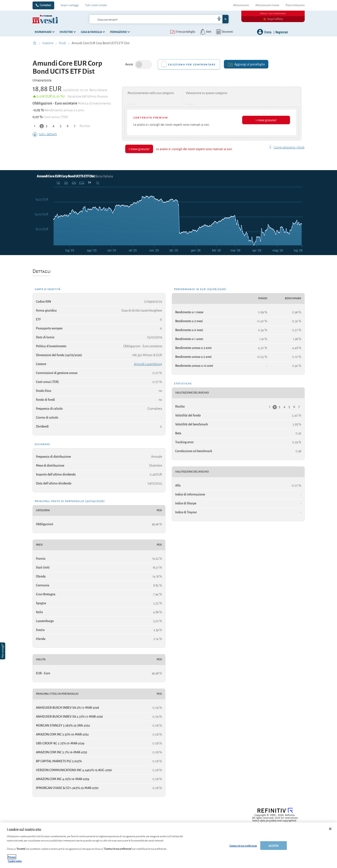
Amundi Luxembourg (148, 364)
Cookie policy (15, 863)
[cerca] (146, 19)
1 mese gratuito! (266, 120)
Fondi (63, 43)
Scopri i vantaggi (70, 5)
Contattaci (45, 5)
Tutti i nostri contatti (96, 5)
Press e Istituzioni (295, 5)
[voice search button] (217, 19)
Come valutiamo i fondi (286, 147)
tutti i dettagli (45, 134)
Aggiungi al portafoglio (246, 64)
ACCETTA (274, 848)
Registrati (282, 32)
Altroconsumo (241, 5)
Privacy (12, 859)
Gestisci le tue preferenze (243, 848)
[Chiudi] (330, 831)
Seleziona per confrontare (192, 64)
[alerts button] (205, 32)
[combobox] (159, 19)
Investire (48, 43)
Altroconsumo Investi (267, 5)
